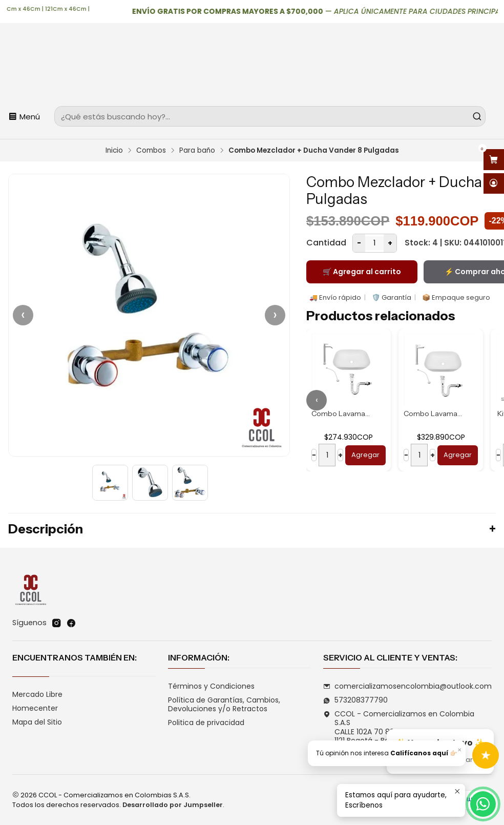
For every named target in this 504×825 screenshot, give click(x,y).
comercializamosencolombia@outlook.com (407, 686)
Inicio (114, 151)
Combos (151, 151)
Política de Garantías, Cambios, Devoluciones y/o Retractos (224, 705)
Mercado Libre (37, 694)
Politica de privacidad (206, 723)
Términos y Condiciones (211, 686)
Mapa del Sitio (37, 722)
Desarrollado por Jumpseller (173, 805)
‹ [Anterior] (23, 315)
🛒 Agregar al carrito (362, 272)
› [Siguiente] (275, 315)
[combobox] (270, 116)
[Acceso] (494, 184)
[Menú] (24, 116)
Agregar (365, 455)
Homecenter (35, 708)
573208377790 (355, 700)
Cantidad (326, 243)
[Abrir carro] (494, 160)
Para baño (197, 151)
